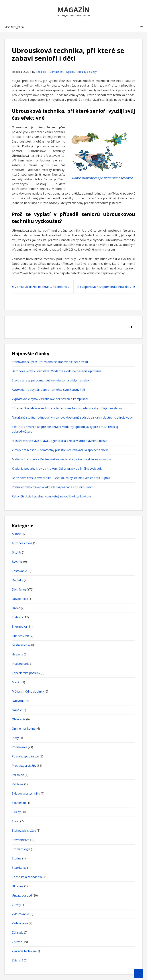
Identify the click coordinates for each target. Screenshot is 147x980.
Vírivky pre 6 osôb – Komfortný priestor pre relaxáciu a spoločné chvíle (60, 450)
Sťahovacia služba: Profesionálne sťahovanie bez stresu (50, 362)
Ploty (15, 738)
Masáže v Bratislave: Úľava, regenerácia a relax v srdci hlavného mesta (60, 441)
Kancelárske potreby (26, 673)
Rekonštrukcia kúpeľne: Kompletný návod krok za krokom (51, 496)
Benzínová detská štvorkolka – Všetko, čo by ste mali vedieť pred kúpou (61, 478)
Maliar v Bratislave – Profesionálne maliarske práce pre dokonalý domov (61, 459)
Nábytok (18, 701)
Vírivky (16, 905)
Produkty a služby (86, 72)
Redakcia (41, 72)
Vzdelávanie (20, 923)
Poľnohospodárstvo (25, 756)
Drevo (16, 608)
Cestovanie (19, 571)
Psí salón (18, 775)
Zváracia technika (24, 951)
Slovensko (19, 803)
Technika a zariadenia (27, 877)
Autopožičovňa (22, 543)
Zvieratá (17, 960)
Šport (16, 821)
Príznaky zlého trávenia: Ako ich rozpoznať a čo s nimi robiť (52, 487)
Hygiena (70, 72)
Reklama (18, 784)
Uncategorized (22, 895)
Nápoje (17, 710)
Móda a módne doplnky (28, 691)
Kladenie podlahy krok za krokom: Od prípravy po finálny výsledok (57, 469)
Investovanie (21, 664)
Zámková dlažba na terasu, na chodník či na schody (44, 287)
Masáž (16, 682)
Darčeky (17, 580)
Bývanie (17, 562)
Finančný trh (20, 636)
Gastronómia (21, 645)
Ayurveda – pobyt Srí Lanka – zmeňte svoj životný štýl (48, 390)
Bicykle (17, 552)
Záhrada (18, 933)
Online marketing (24, 729)
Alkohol (17, 534)
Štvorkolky (19, 868)
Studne (17, 858)
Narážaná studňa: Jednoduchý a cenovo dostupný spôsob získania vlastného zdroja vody (72, 417)
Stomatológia (21, 849)
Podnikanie (19, 747)
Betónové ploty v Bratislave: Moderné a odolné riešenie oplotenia (57, 371)
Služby (16, 812)
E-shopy (17, 617)
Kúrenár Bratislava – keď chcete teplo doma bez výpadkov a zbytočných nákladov (67, 408)
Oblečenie (19, 719)
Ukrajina (18, 886)
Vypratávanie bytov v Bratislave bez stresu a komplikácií (50, 399)
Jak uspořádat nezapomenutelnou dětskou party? (106, 287)
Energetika (19, 627)
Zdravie (17, 942)
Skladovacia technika (26, 793)
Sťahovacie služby (24, 831)
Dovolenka (19, 599)
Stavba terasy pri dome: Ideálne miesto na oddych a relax (50, 380)
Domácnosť (56, 72)
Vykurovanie (20, 914)
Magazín (74, 10)
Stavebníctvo (21, 840)
